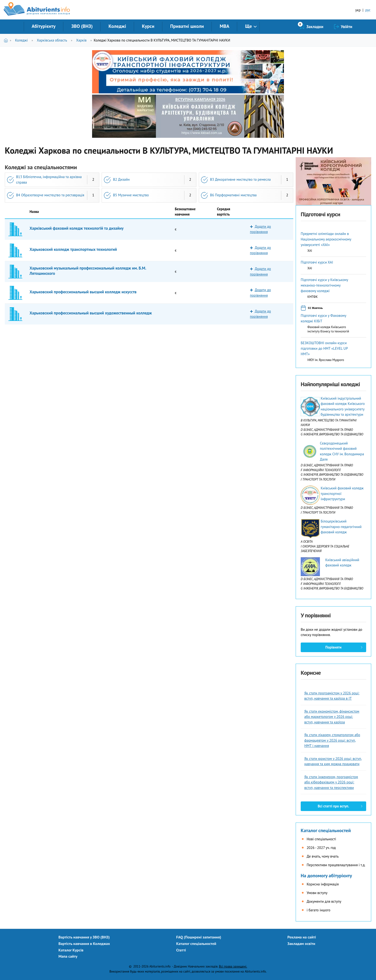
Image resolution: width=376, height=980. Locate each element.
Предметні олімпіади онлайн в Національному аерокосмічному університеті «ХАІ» (326, 239)
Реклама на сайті (302, 937)
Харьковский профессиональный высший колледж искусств (83, 292)
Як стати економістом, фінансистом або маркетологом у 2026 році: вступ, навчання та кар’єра (332, 717)
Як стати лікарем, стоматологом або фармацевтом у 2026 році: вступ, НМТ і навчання (332, 740)
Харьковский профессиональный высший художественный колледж (91, 313)
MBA (224, 26)
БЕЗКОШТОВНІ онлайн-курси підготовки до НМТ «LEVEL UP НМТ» (324, 348)
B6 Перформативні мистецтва (233, 195)
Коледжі (117, 26)
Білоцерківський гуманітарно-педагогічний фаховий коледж (341, 527)
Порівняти (333, 647)
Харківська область (52, 40)
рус (368, 10)
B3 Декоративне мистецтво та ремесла (240, 179)
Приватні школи (187, 26)
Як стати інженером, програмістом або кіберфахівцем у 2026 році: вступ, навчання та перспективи (331, 782)
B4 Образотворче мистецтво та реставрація (50, 195)
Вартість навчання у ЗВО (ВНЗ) (84, 937)
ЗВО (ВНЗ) (82, 26)
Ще (248, 26)
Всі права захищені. (233, 966)
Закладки (315, 27)
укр (358, 10)
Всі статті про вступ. (333, 806)
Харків (82, 40)
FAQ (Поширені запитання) (199, 937)
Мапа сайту (68, 956)
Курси (148, 26)
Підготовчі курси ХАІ (317, 262)
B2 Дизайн (121, 179)
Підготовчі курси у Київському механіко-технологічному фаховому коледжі (324, 285)
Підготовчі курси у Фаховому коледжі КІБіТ (323, 318)
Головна (7, 40)
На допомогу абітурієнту (326, 876)
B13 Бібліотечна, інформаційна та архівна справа (49, 180)
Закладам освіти (301, 944)
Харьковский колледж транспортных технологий (73, 249)
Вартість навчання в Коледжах (84, 944)
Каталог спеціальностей (326, 830)
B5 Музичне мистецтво (131, 195)
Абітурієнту (44, 26)
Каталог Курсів (71, 950)
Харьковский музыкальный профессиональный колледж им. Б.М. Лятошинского (88, 271)
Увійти (347, 27)
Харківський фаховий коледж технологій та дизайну (76, 228)
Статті (181, 950)
